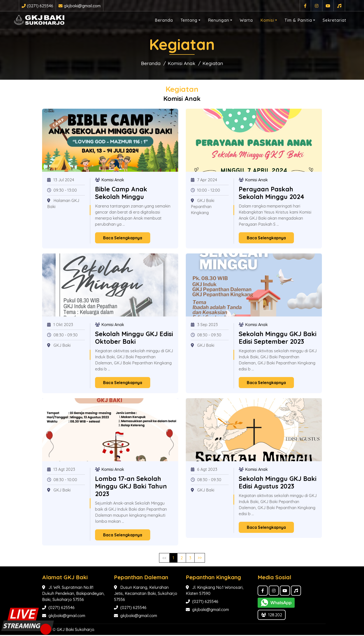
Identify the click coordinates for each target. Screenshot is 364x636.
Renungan (214, 19)
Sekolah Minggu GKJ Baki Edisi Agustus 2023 (278, 483)
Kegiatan (216, 64)
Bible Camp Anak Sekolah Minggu (121, 194)
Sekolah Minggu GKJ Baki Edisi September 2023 (278, 339)
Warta (241, 19)
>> (200, 559)
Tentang (184, 19)
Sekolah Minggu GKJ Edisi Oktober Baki (134, 339)
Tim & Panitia (293, 19)
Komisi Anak (181, 64)
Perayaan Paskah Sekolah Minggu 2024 (271, 194)
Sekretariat (329, 19)
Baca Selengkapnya (123, 239)
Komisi (262, 19)
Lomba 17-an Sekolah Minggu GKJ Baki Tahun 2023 (131, 487)
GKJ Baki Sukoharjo (75, 630)
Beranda (159, 19)
